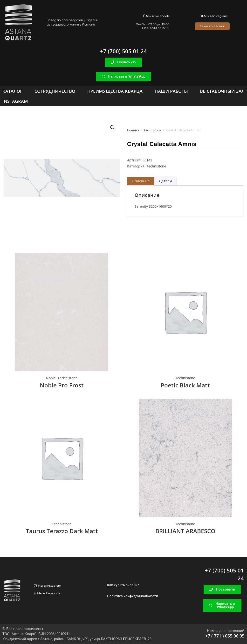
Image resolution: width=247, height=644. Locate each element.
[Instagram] (15, 101)
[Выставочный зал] (222, 91)
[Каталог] (12, 91)
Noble (51, 378)
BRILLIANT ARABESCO (185, 531)
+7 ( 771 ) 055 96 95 (225, 636)
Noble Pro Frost (62, 385)
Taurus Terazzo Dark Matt (62, 531)
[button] (112, 127)
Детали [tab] (165, 181)
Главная (133, 130)
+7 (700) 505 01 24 (123, 51)
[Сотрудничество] (55, 91)
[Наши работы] (171, 91)
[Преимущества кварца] (115, 91)
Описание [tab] (141, 181)
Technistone (153, 130)
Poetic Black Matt (185, 385)
